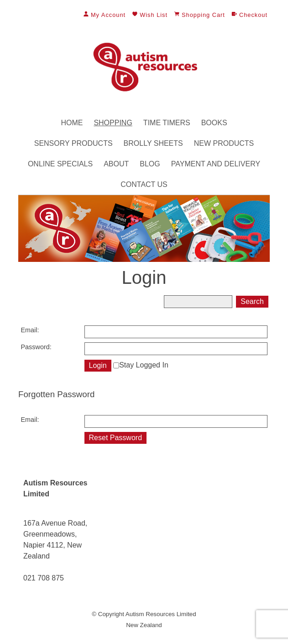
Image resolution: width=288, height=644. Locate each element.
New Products (224, 143)
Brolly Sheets (153, 143)
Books (214, 123)
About (116, 164)
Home (72, 123)
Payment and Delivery (216, 164)
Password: (36, 347)
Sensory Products (73, 143)
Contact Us (144, 184)
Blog (150, 164)
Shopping (113, 123)
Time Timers (167, 123)
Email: (30, 330)
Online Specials (60, 164)
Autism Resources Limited (161, 614)
